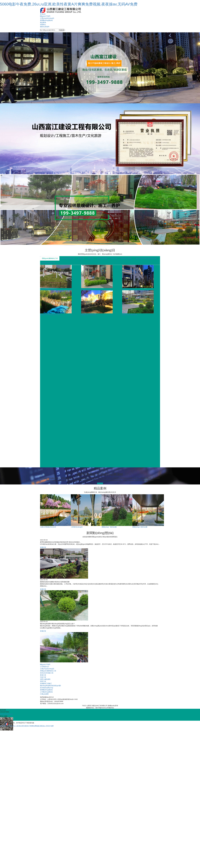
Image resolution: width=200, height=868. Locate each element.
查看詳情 (100, 483)
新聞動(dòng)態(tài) (46, 20)
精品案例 (43, 22)
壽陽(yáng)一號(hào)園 (89, 314)
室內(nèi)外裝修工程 (68, 258)
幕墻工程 (81, 258)
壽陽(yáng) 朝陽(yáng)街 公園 (50, 314)
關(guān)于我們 (45, 16)
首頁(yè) (43, 14)
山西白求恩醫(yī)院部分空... (49, 289)
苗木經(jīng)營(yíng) (48, 263)
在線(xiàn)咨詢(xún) (6, 714)
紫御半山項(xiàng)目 (129, 289)
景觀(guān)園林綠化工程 (50, 258)
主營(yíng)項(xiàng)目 (47, 18)
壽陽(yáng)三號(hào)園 (130, 314)
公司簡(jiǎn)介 (45, 667)
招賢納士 (43, 25)
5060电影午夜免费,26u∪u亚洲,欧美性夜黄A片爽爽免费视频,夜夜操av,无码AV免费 (69, 4)
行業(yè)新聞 (44, 694)
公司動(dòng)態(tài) (46, 692)
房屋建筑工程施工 (126, 258)
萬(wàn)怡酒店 (86, 289)
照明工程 (114, 258)
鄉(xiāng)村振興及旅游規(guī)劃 (146, 258)
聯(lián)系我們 (45, 27)
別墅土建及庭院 (102, 258)
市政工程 (91, 258)
